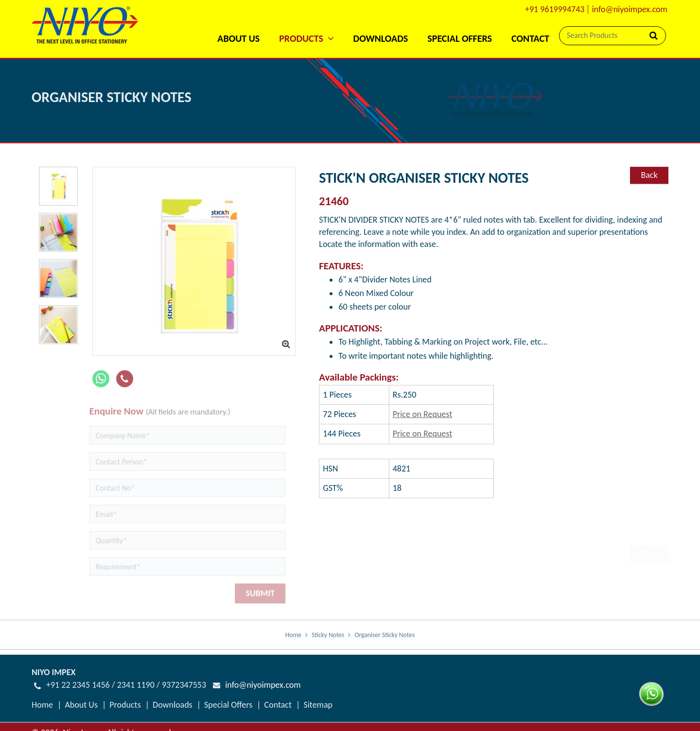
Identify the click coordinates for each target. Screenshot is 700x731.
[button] (306, 26)
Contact (530, 38)
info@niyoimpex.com (630, 9)
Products (125, 705)
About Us (238, 38)
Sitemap (318, 705)
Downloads (381, 38)
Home (293, 641)
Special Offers (460, 38)
